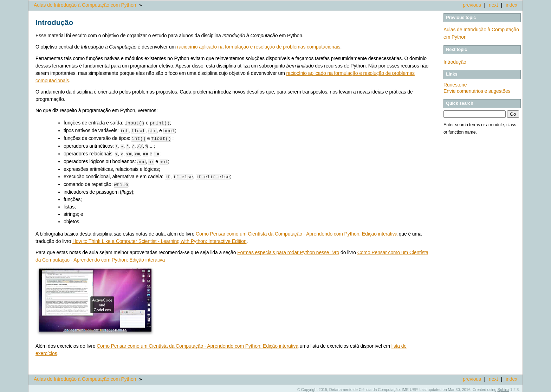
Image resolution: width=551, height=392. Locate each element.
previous (472, 5)
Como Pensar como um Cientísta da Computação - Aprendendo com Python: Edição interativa (297, 231)
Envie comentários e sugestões (477, 91)
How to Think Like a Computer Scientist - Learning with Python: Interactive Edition (160, 238)
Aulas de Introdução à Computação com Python (85, 5)
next (493, 5)
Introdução (455, 62)
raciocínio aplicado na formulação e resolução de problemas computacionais (259, 47)
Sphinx (503, 387)
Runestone (455, 85)
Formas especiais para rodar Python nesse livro (288, 250)
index (511, 5)
